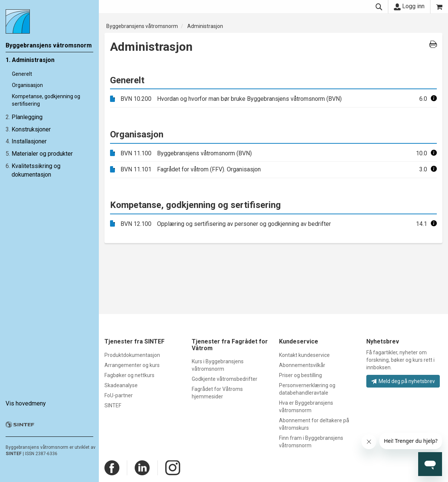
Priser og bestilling (300, 375)
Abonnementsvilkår (302, 365)
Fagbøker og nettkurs (129, 375)
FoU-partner (119, 395)
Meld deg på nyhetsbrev (403, 381)
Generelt (22, 74)
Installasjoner (29, 141)
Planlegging (27, 117)
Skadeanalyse (121, 385)
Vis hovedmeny (26, 403)
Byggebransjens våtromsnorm (142, 26)
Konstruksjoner (31, 129)
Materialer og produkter (42, 154)
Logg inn (409, 6)
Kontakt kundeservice (304, 355)
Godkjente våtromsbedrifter (225, 379)
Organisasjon (27, 85)
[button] (434, 99)
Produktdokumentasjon (132, 355)
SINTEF (14, 454)
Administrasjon (33, 60)
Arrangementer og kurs (132, 365)
